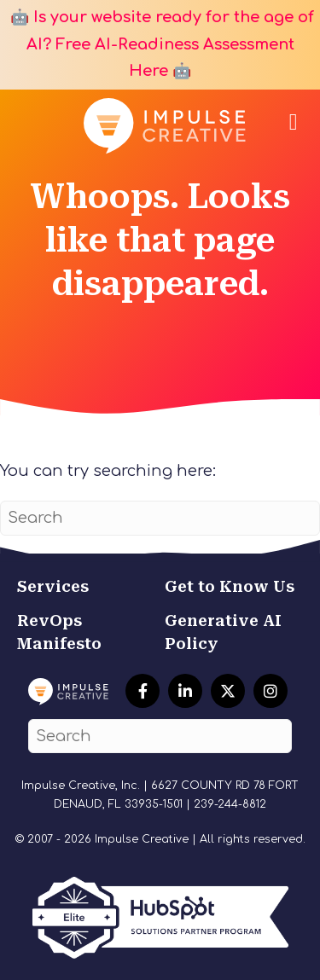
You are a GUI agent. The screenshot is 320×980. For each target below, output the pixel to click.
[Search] (160, 518)
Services (53, 586)
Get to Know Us (230, 586)
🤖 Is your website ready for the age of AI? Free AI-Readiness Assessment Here (160, 44)
